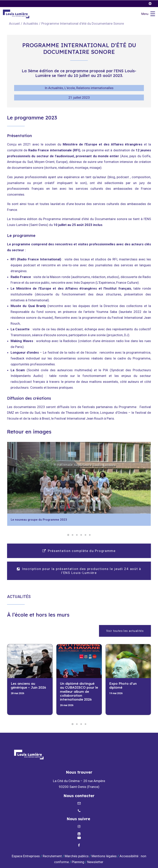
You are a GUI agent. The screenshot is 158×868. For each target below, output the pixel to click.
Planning (78, 862)
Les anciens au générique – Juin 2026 (28, 685)
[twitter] (152, 4)
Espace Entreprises (26, 856)
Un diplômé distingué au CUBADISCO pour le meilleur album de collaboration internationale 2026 (79, 691)
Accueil (14, 23)
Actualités (31, 23)
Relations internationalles (95, 88)
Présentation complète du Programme (79, 551)
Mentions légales (104, 856)
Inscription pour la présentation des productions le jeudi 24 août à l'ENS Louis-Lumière (79, 571)
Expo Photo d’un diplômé (123, 685)
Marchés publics (77, 856)
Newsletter (96, 862)
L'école (70, 88)
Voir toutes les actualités (125, 631)
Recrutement (52, 856)
